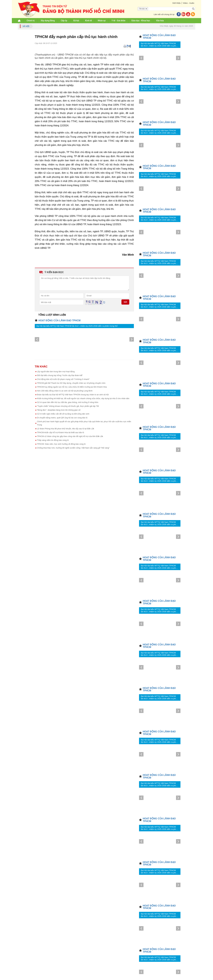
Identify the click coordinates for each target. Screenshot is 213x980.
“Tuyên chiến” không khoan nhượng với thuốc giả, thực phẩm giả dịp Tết (68, 406)
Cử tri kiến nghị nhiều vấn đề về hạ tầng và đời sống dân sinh (63, 414)
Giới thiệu (176, 3)
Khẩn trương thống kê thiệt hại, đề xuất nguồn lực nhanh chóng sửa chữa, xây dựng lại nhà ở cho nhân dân (83, 398)
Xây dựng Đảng (48, 21)
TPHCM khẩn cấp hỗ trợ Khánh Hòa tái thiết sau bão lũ (60, 432)
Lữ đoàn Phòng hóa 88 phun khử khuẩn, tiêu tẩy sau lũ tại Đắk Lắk (66, 429)
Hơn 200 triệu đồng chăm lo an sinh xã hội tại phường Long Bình (65, 391)
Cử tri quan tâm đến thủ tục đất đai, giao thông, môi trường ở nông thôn (68, 402)
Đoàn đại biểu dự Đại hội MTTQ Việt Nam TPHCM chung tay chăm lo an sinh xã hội (73, 395)
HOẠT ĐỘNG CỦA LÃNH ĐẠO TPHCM (59, 320)
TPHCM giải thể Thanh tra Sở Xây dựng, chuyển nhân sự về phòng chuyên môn (71, 383)
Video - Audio (189, 3)
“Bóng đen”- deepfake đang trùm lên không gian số (59, 410)
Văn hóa (160, 21)
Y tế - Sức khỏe (118, 21)
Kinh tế (88, 21)
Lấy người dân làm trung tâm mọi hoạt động (56, 372)
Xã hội (76, 21)
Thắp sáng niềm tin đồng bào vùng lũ (53, 440)
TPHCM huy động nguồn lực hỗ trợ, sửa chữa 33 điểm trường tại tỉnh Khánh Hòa (72, 387)
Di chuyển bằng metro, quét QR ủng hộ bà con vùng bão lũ (62, 418)
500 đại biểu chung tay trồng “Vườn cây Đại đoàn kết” (60, 375)
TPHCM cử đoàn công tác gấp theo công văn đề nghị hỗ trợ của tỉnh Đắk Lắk (70, 436)
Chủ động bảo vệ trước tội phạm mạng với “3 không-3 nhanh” (63, 379)
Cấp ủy (64, 21)
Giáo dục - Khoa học (141, 21)
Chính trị (31, 21)
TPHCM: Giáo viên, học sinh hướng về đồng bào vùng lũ (61, 444)
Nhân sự (102, 21)
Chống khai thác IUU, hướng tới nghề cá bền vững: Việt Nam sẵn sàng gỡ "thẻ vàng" (73, 448)
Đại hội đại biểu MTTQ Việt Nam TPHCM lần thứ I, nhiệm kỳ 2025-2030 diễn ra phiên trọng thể (77, 326)
